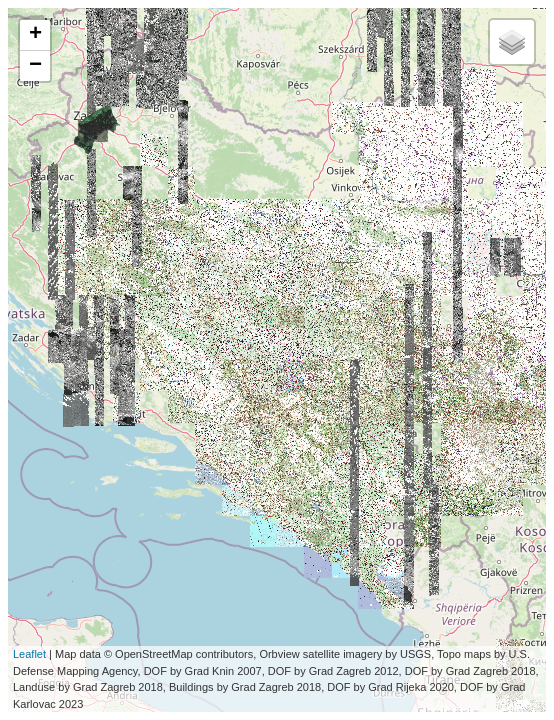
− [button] (35, 66)
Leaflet (29, 654)
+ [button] (35, 35)
